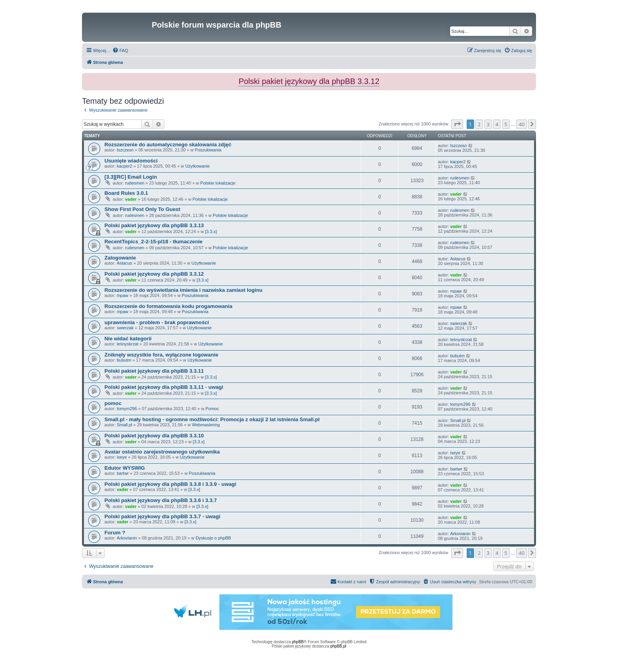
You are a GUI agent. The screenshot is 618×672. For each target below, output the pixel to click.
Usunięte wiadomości (131, 161)
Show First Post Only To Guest (142, 209)
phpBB (298, 642)
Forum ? (115, 533)
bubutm (124, 360)
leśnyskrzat (128, 344)
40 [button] (522, 124)
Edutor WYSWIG (125, 468)
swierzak (125, 328)
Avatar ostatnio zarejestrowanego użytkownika (162, 452)
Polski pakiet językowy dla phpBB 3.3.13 (154, 225)
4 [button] (497, 124)
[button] (457, 124)
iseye (122, 457)
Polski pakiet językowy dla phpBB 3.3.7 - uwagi (162, 516)
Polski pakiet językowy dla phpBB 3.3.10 (154, 436)
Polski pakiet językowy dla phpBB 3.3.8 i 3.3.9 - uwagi (170, 484)
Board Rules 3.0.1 (126, 193)
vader (131, 199)
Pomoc (212, 409)
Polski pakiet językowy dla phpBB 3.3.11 (154, 371)
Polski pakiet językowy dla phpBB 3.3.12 (154, 274)
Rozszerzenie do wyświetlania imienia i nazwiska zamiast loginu (183, 290)
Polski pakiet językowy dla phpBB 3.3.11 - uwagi (164, 387)
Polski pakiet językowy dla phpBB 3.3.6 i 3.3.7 (161, 500)
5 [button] (506, 124)
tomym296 (127, 409)
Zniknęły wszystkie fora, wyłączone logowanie (161, 355)
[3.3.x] (211, 231)
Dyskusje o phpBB (213, 538)
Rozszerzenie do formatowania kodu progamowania (168, 306)
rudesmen (135, 183)
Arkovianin (127, 538)
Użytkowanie (197, 166)
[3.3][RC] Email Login (131, 177)
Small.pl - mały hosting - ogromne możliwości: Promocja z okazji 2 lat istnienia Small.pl (212, 419)
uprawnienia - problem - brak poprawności (157, 322)
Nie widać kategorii (128, 339)
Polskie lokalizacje (218, 183)
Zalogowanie (120, 258)
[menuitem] (120, 50)
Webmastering (206, 425)
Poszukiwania (208, 150)
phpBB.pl (338, 646)
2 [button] (479, 124)
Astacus (124, 263)
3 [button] (488, 124)
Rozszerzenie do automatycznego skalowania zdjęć (168, 145)
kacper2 (124, 166)
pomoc (113, 403)
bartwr (123, 473)
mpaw (122, 295)
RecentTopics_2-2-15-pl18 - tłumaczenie (154, 242)
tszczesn (125, 150)
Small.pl (124, 425)
